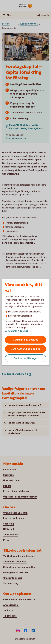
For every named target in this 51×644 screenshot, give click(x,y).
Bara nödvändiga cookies (26, 349)
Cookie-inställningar (26, 358)
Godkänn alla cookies (26, 340)
